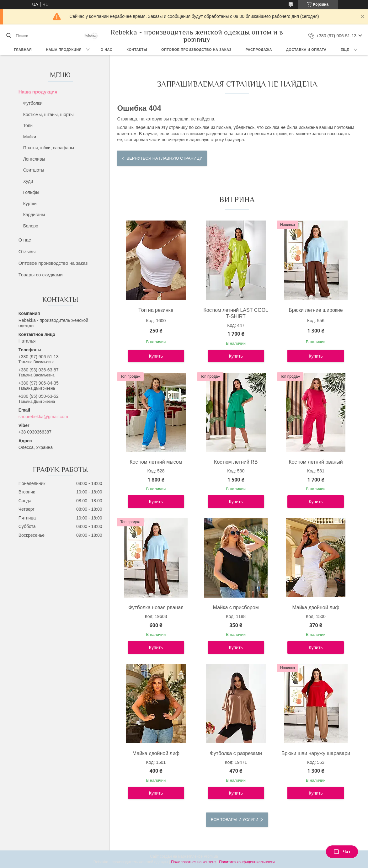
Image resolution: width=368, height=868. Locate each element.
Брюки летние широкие (316, 310)
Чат (342, 852)
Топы (28, 125)
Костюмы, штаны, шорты (48, 114)
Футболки (33, 103)
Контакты (137, 50)
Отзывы (27, 251)
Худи (28, 181)
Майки (30, 137)
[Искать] (9, 36)
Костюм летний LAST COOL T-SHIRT (236, 313)
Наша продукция (64, 50)
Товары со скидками (41, 275)
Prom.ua (211, 856)
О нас (107, 50)
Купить (156, 356)
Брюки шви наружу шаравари (316, 753)
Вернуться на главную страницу (164, 158)
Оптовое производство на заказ (196, 50)
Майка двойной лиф (316, 607)
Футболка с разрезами (236, 753)
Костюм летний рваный (316, 462)
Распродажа (259, 50)
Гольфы (31, 192)
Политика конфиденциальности (247, 862)
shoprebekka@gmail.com (43, 417)
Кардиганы (34, 215)
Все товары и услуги (235, 820)
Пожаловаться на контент (193, 862)
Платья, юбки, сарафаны (49, 148)
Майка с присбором (236, 607)
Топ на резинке (156, 310)
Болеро (31, 226)
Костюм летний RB (236, 462)
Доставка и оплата (306, 50)
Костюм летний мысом (156, 462)
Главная (23, 50)
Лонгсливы (34, 159)
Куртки (30, 204)
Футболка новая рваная (156, 607)
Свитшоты (34, 170)
